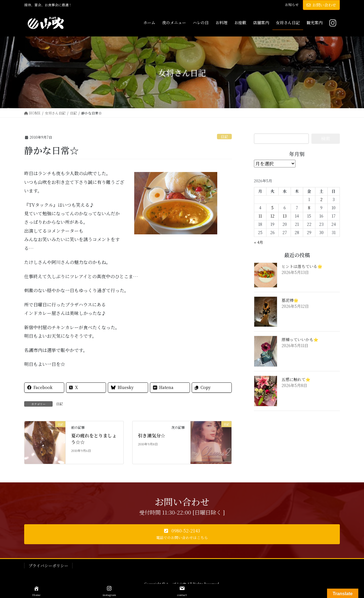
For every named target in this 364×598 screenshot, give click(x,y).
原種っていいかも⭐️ (300, 339)
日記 (224, 137)
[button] (182, 534)
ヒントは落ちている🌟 (302, 266)
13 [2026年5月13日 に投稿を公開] (285, 216)
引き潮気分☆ (152, 436)
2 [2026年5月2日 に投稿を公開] (321, 199)
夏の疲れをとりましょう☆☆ (94, 439)
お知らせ (292, 5)
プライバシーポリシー (48, 566)
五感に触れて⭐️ (296, 379)
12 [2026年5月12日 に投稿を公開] (272, 216)
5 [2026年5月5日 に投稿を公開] (272, 208)
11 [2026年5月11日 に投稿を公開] (260, 216)
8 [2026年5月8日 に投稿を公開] (309, 208)
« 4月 (258, 242)
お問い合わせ (321, 5)
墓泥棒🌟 (290, 300)
